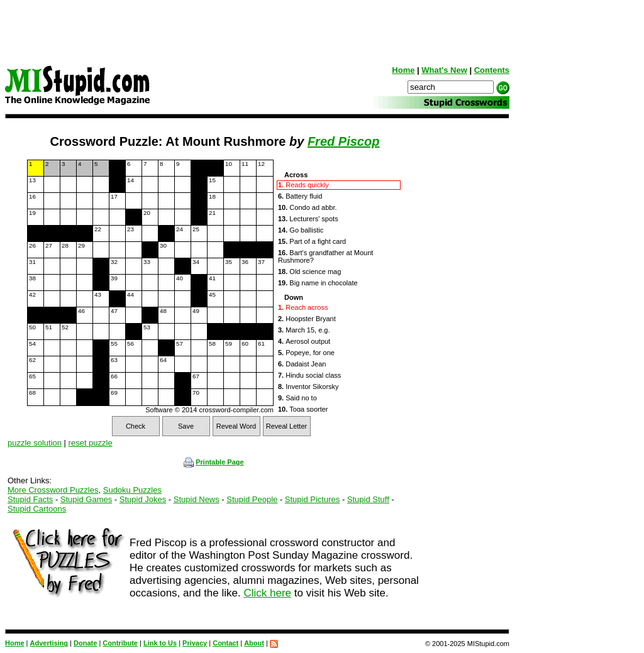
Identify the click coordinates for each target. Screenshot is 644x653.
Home (403, 70)
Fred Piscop (343, 141)
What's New (444, 70)
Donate (85, 643)
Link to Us (160, 643)
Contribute (120, 643)
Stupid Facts (30, 499)
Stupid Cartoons (37, 509)
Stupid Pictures (312, 499)
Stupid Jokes (143, 499)
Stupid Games (86, 499)
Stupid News (197, 499)
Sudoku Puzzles (132, 490)
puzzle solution (35, 443)
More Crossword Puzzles (53, 490)
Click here (267, 593)
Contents (492, 70)
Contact (225, 643)
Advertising (49, 643)
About (254, 643)
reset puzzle (91, 443)
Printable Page (214, 462)
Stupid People (252, 499)
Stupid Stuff (368, 499)
